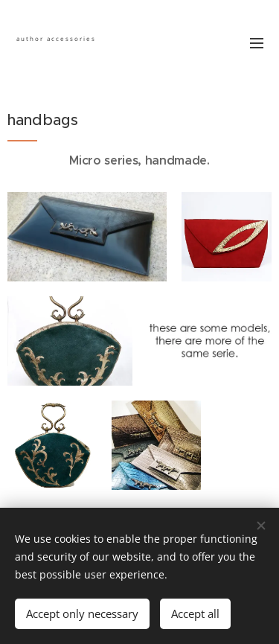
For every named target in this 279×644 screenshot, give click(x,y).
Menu (257, 43)
